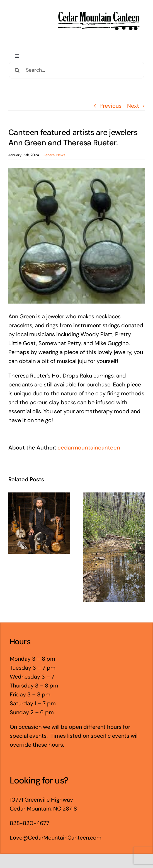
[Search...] (76, 70)
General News (54, 155)
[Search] (17, 70)
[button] (13, 548)
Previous (110, 106)
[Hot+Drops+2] (76, 236)
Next (133, 106)
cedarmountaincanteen (89, 448)
